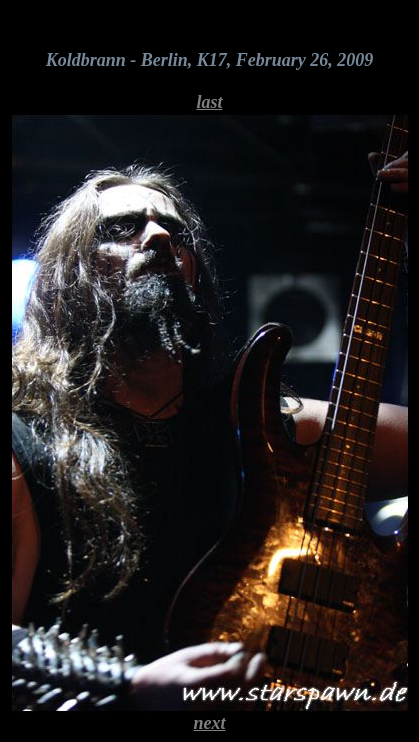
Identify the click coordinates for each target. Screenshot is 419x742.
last (209, 102)
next (209, 723)
